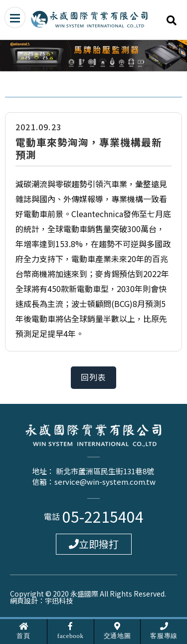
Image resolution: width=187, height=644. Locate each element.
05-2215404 (103, 516)
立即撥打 (94, 544)
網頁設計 (24, 601)
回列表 (94, 378)
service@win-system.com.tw (105, 482)
